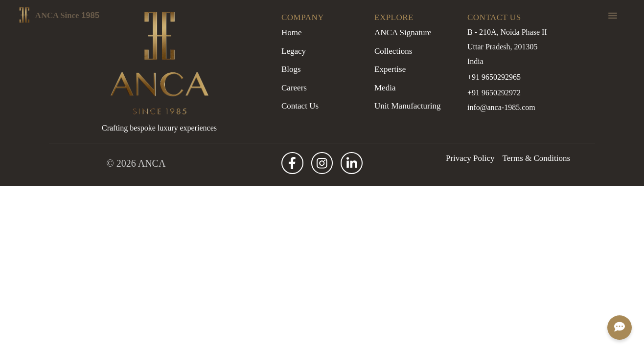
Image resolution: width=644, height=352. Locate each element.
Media (385, 88)
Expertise (390, 69)
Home (292, 33)
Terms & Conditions (537, 158)
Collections (393, 51)
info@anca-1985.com (501, 107)
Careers (294, 88)
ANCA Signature (403, 33)
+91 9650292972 (494, 93)
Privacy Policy (470, 158)
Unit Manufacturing (408, 106)
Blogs (291, 69)
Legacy (294, 51)
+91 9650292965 (494, 77)
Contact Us (300, 106)
